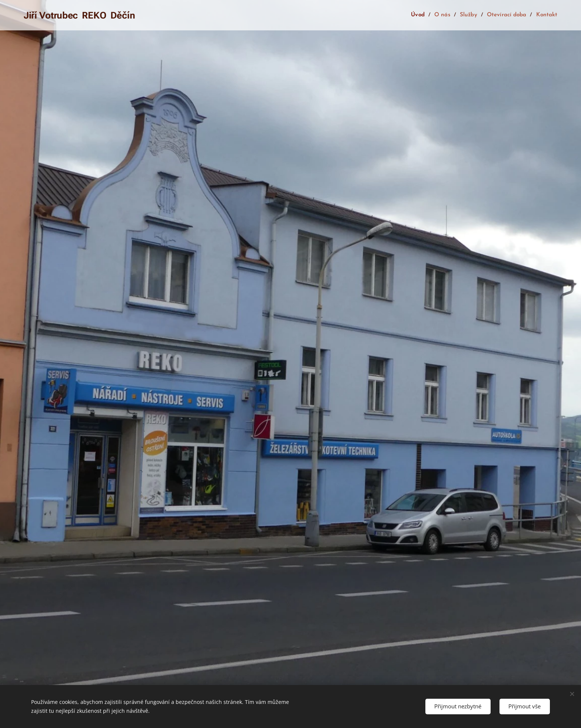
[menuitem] (421, 15)
